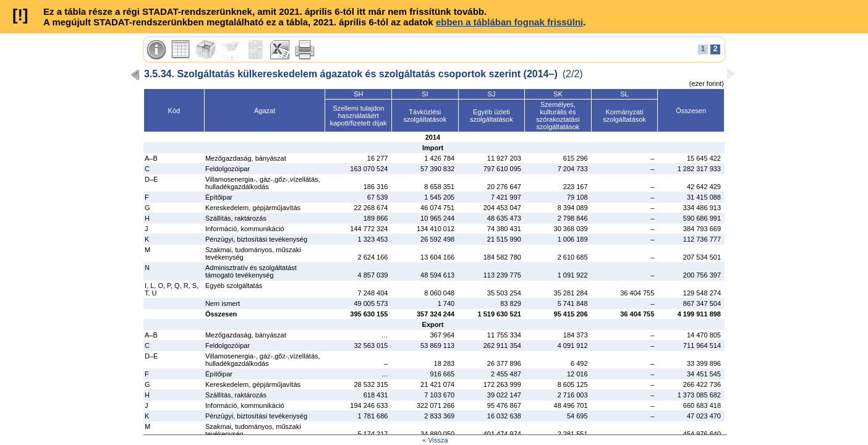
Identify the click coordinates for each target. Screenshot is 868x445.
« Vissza (435, 440)
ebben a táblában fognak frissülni (509, 22)
